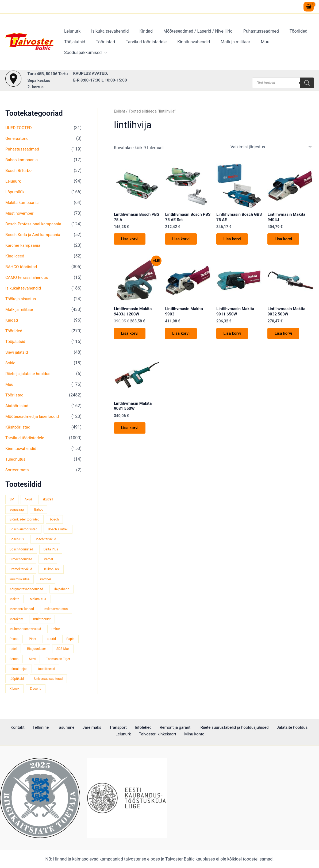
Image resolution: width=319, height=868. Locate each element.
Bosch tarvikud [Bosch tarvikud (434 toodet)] (47, 540)
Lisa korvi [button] (131, 240)
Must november (20, 213)
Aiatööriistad (18, 406)
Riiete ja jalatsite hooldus (29, 374)
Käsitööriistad (19, 427)
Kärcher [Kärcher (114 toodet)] (48, 581)
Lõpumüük (15, 192)
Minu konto (182, 734)
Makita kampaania (23, 202)
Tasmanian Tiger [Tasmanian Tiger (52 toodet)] (22, 672)
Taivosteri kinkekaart (148, 734)
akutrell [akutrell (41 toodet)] (50, 499)
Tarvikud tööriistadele (141, 47)
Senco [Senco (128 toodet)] (39, 662)
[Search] (307, 83)
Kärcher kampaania (24, 245)
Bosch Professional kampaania (35, 224)
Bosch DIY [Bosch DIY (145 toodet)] (17, 540)
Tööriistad (102, 47)
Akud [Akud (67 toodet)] (29, 499)
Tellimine (36, 728)
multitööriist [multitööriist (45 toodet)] (44, 621)
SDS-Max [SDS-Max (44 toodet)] (17, 662)
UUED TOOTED (19, 128)
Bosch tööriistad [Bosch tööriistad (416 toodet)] (22, 550)
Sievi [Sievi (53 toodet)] (58, 662)
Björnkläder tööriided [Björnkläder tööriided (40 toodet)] (25, 520)
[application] (306, 47)
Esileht (120, 111)
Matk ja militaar (226, 47)
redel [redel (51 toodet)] (33, 652)
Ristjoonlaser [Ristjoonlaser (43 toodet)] (57, 652)
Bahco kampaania (22, 160)
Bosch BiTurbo (19, 170)
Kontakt (15, 728)
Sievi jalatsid (17, 352)
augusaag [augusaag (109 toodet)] (17, 510)
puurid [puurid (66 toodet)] (53, 641)
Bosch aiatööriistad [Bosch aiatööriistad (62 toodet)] (24, 530)
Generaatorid (18, 138)
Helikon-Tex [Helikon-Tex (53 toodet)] (53, 571)
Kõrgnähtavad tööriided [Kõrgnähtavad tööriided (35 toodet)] (27, 591)
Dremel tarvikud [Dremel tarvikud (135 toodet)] (22, 571)
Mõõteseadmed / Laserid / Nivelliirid (191, 36)
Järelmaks (81, 728)
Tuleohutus (16, 459)
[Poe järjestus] (271, 147)
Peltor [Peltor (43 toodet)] (59, 631)
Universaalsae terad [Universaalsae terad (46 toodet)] (25, 692)
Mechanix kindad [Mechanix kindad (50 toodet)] (22, 611)
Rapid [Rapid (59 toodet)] (14, 652)
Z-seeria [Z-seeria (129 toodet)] (16, 702)
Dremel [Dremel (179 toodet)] (50, 560)
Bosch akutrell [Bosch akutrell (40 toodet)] (61, 530)
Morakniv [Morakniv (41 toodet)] (17, 621)
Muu (253, 47)
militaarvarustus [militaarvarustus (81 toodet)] (59, 611)
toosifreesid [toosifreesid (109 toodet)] (19, 682)
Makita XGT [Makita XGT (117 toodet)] (40, 601)
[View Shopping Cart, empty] (309, 7)
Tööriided (287, 36)
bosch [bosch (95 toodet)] (57, 520)
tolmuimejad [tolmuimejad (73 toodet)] (55, 672)
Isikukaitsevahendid (107, 36)
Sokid (11, 363)
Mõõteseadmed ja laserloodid (34, 416)
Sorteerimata (18, 470)
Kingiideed (15, 256)
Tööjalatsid (74, 47)
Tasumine (58, 728)
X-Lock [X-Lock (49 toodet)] (56, 692)
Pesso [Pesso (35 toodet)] (14, 641)
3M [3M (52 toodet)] (12, 499)
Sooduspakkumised (287, 47)
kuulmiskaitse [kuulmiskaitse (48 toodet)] (20, 581)
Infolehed (127, 728)
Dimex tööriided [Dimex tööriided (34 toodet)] (22, 560)
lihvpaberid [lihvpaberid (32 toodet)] (64, 591)
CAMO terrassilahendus (28, 277)
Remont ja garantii (158, 728)
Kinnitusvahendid (186, 47)
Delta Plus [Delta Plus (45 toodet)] (53, 550)
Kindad (141, 36)
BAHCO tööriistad (22, 267)
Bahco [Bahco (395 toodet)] (40, 510)
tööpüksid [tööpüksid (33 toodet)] (46, 682)
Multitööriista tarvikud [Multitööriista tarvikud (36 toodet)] (26, 631)
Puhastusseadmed (251, 36)
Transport (105, 728)
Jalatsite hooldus (272, 728)
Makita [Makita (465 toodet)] (15, 601)
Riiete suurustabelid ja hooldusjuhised (215, 728)
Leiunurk (71, 36)
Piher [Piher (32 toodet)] (34, 641)
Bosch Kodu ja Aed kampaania (34, 235)
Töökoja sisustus (22, 299)
